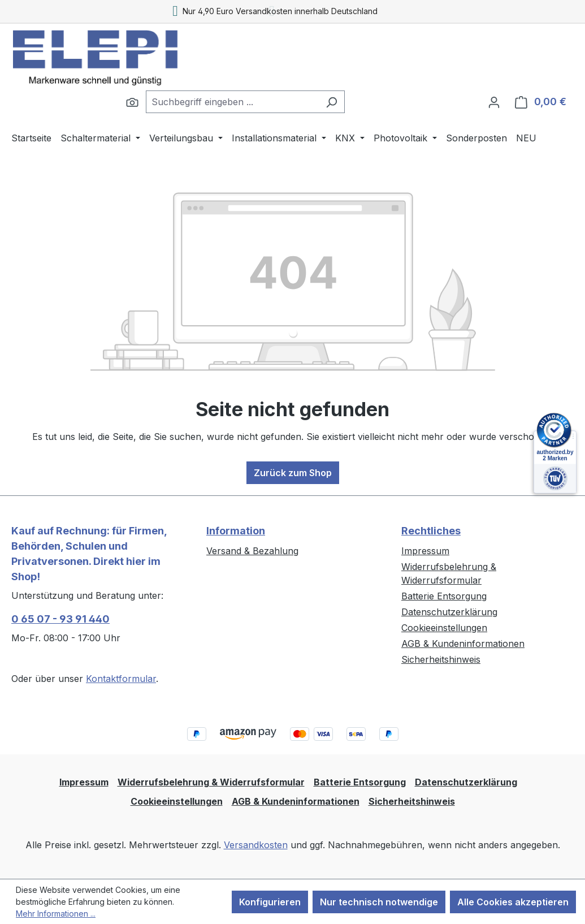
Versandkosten (256, 845)
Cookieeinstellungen (444, 628)
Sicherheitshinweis (441, 659)
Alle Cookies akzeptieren (513, 902)
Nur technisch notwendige (379, 902)
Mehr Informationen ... (56, 914)
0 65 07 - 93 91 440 (60, 619)
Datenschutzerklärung (449, 612)
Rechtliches (431, 531)
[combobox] (232, 102)
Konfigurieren (270, 902)
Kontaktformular (121, 679)
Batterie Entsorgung (444, 596)
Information (236, 531)
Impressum (425, 551)
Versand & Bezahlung (252, 551)
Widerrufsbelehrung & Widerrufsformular (211, 782)
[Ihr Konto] (494, 102)
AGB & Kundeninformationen (463, 644)
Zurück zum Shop (293, 473)
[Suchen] (132, 102)
